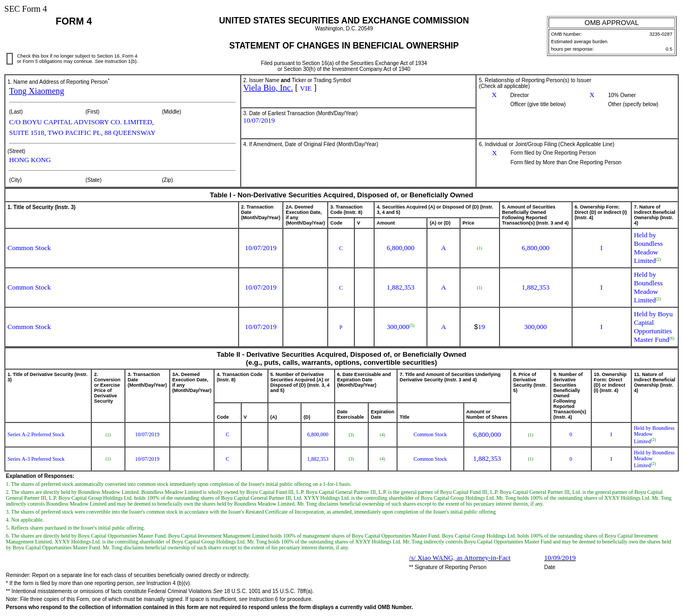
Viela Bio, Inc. (268, 88)
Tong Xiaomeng (37, 91)
